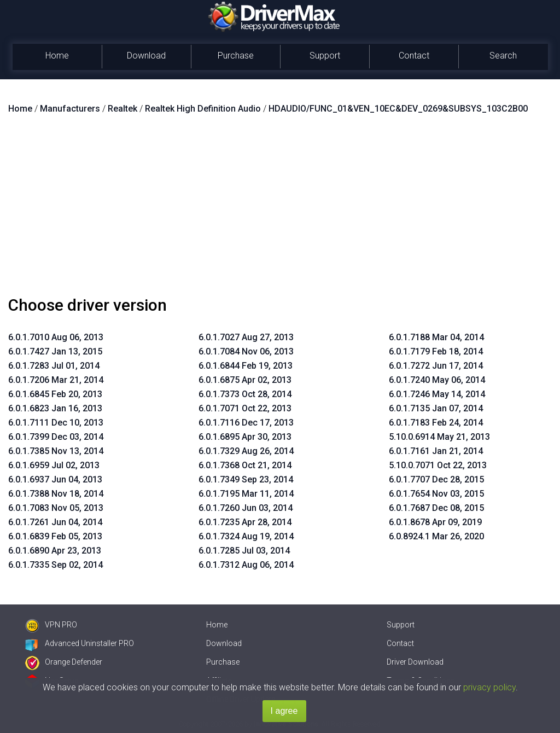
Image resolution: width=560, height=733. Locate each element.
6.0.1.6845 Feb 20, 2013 (55, 394)
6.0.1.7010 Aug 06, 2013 (56, 337)
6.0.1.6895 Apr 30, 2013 (245, 437)
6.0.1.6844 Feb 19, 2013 (246, 366)
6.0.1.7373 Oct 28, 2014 (245, 394)
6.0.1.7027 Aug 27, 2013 (246, 337)
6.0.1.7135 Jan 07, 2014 (436, 408)
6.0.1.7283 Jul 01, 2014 (54, 366)
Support (325, 56)
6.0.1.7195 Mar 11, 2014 (246, 494)
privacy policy (489, 687)
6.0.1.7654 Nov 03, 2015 (436, 494)
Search (503, 56)
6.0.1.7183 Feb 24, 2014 (436, 423)
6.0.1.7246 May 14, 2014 (437, 394)
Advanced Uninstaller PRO (80, 643)
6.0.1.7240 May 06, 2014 (437, 380)
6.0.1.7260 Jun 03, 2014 (246, 508)
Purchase (236, 56)
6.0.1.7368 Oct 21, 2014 (245, 465)
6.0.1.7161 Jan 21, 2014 (436, 451)
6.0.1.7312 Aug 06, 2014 (246, 565)
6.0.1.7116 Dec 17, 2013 (246, 423)
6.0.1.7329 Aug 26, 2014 (246, 451)
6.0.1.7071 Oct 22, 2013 (245, 408)
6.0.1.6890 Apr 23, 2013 (55, 551)
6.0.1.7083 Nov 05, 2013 (56, 508)
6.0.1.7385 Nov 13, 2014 (56, 451)
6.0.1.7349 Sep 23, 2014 (246, 479)
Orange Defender (64, 662)
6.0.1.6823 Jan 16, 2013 (55, 408)
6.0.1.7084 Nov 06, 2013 (246, 351)
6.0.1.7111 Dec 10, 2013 (56, 423)
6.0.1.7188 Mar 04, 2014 (436, 337)
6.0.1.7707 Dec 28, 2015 (436, 479)
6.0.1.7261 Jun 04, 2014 (55, 522)
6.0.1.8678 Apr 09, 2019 (435, 522)
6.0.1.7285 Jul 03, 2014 (244, 551)
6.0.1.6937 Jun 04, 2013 (55, 479)
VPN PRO (51, 625)
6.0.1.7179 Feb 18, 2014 (436, 351)
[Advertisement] (280, 210)
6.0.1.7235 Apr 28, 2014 (245, 522)
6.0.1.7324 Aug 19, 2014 (246, 536)
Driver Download (415, 662)
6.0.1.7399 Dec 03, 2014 (56, 437)
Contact (414, 56)
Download (146, 56)
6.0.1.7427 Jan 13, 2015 (55, 351)
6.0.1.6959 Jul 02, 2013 (54, 465)
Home (57, 56)
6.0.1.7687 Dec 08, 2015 (436, 508)
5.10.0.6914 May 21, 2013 (439, 437)
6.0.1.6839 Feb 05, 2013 (55, 536)
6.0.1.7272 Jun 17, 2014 (436, 366)
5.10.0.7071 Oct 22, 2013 (438, 465)
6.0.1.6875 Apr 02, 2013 (245, 380)
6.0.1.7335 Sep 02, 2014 (56, 565)
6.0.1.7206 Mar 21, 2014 (56, 380)
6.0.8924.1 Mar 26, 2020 (436, 536)
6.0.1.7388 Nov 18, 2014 (56, 494)
